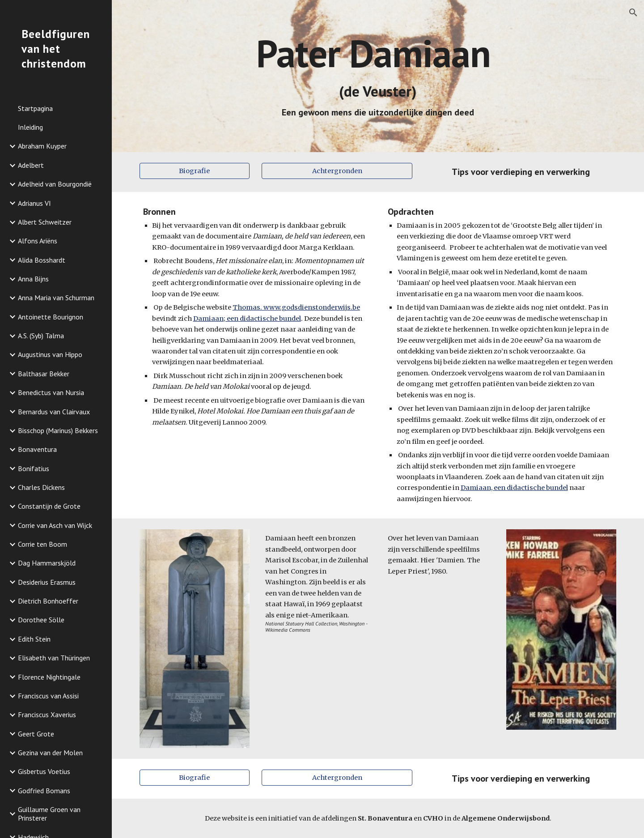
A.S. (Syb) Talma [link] (41, 336)
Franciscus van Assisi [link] (48, 696)
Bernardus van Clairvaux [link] (54, 412)
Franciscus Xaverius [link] (47, 715)
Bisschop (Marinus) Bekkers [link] (58, 430)
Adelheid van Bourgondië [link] (55, 184)
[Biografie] (195, 171)
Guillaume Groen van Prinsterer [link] (49, 814)
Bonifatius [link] (34, 468)
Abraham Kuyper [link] (42, 146)
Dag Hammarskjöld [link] (47, 563)
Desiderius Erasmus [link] (47, 582)
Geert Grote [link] (36, 734)
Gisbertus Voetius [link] (44, 771)
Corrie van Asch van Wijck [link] (55, 525)
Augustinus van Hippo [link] (50, 354)
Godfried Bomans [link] (44, 791)
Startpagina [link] (35, 108)
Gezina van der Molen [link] (50, 753)
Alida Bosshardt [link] (42, 260)
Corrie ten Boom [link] (42, 544)
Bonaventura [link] (37, 449)
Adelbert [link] (31, 165)
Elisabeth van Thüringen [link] (54, 658)
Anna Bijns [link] (33, 279)
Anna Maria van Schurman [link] (56, 298)
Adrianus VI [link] (34, 203)
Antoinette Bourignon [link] (51, 317)
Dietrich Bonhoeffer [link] (48, 601)
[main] (378, 76)
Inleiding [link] (30, 127)
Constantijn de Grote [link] (49, 506)
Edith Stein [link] (34, 639)
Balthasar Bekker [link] (44, 374)
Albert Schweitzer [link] (45, 222)
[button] (633, 13)
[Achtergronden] (337, 171)
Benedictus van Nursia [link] (51, 392)
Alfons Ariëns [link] (38, 241)
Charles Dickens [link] (41, 487)
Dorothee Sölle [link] (41, 620)
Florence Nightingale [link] (49, 677)
